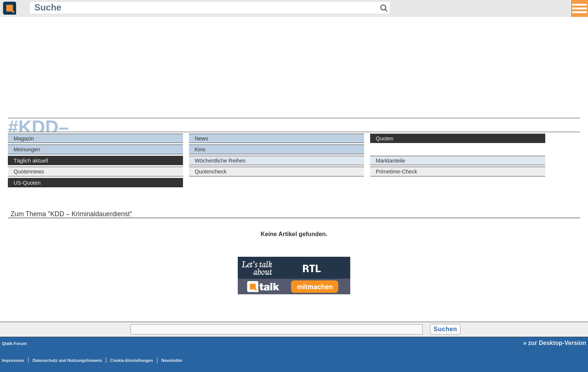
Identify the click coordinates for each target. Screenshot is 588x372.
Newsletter (172, 360)
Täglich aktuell (31, 161)
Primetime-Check (396, 172)
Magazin (24, 139)
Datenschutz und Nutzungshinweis (67, 360)
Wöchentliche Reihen (220, 161)
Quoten (385, 139)
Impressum (13, 360)
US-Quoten (27, 183)
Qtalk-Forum (14, 343)
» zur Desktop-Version (555, 343)
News (201, 139)
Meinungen (27, 149)
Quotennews (29, 172)
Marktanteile (390, 161)
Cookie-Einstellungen (132, 360)
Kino (200, 149)
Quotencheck (211, 172)
